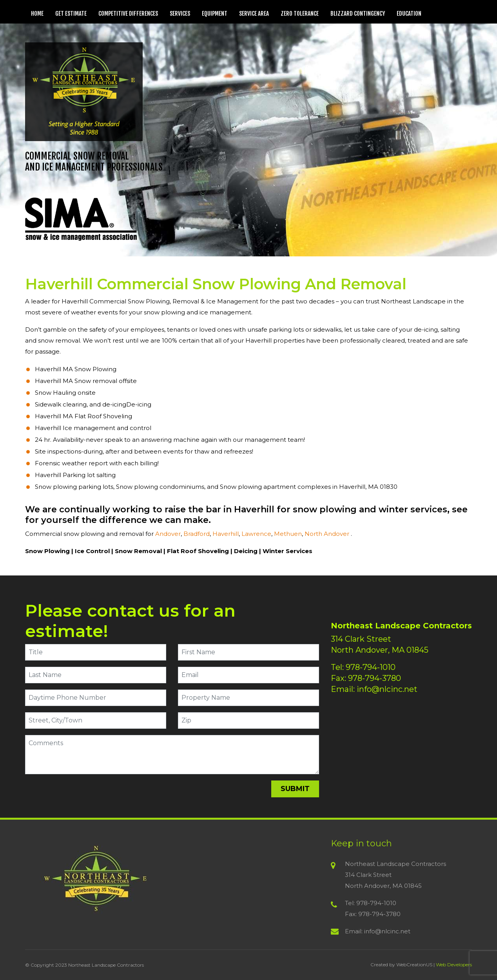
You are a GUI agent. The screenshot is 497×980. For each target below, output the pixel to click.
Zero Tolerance (300, 14)
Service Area (254, 14)
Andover (168, 534)
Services (180, 14)
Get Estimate (71, 14)
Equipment (215, 14)
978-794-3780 (375, 678)
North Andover (328, 534)
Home (37, 14)
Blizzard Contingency (358, 14)
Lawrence (256, 534)
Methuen (288, 534)
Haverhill (226, 534)
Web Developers (454, 965)
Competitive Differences (128, 14)
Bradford (197, 534)
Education (409, 14)
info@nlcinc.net (387, 689)
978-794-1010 (371, 667)
